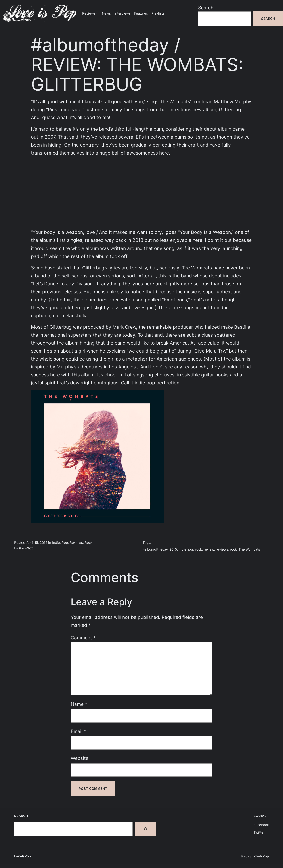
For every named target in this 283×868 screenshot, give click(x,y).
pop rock (195, 549)
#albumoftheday (155, 549)
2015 (173, 549)
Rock (89, 543)
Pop (65, 543)
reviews (222, 549)
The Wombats (249, 549)
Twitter (259, 832)
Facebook (261, 825)
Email (78, 731)
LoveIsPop (22, 856)
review (209, 549)
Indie (56, 543)
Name (79, 704)
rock (233, 549)
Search (206, 8)
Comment (83, 638)
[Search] (145, 829)
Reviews (76, 543)
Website (80, 758)
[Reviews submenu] (97, 13)
